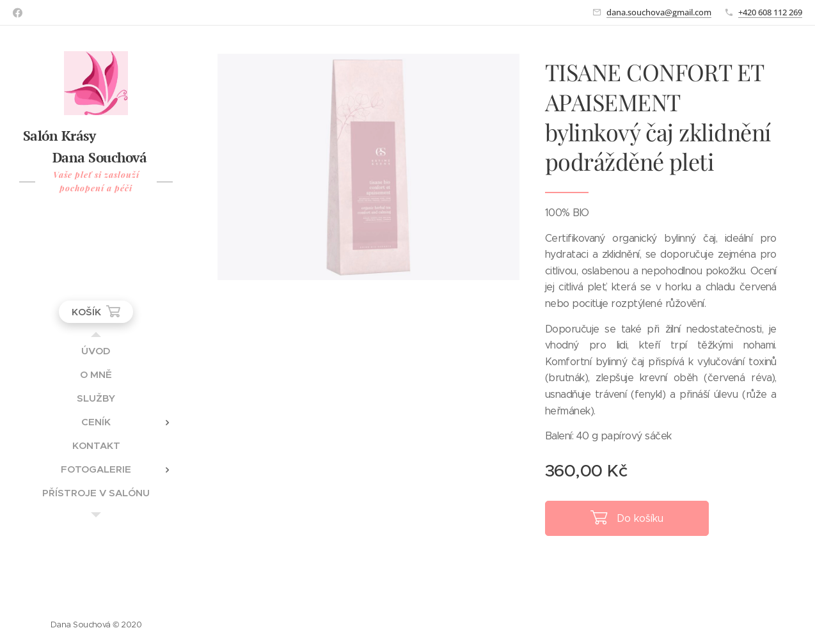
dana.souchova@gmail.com (659, 12)
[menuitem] (96, 351)
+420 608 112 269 (770, 12)
